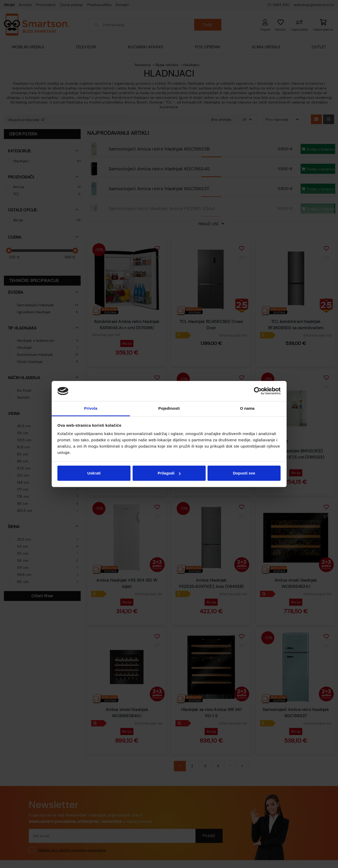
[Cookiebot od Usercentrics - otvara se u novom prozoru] (258, 391)
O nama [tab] (247, 408)
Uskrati (94, 473)
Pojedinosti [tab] (169, 408)
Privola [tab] (91, 408)
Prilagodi (169, 473)
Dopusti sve (244, 473)
